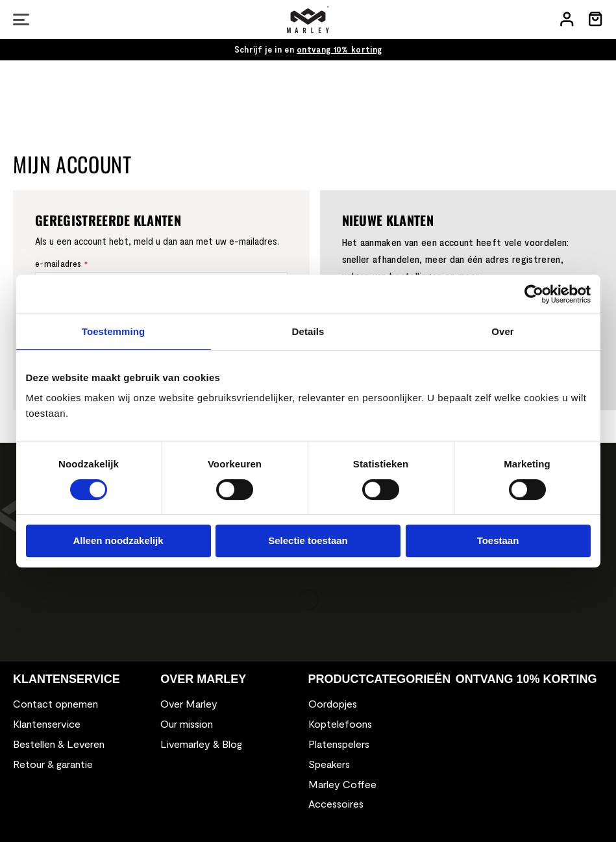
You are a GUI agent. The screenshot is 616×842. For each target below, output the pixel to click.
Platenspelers (339, 744)
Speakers (329, 764)
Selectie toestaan (308, 540)
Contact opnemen (55, 703)
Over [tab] (503, 331)
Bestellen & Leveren (59, 744)
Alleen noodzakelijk (118, 540)
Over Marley (189, 703)
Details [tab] (308, 331)
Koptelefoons (340, 724)
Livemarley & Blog (201, 744)
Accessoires (336, 803)
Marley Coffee (342, 784)
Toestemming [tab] (114, 331)
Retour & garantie (53, 764)
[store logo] (308, 19)
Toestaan (498, 540)
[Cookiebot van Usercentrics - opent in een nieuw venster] (534, 294)
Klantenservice (47, 724)
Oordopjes (333, 703)
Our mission (187, 724)
